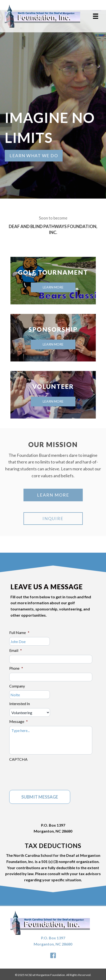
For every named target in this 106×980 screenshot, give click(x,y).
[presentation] (45, 773)
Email (16, 650)
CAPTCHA (18, 759)
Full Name (19, 632)
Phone (16, 668)
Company (17, 686)
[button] (34, 156)
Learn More (53, 287)
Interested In (20, 704)
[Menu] (96, 16)
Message (18, 721)
